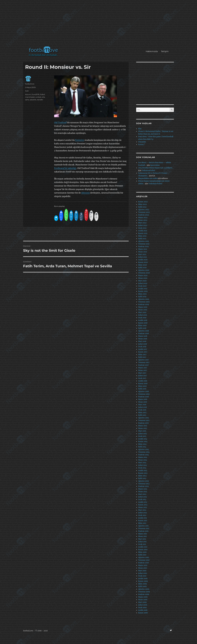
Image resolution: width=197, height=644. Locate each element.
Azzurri (28, 94)
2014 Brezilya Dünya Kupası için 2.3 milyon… (156, 168)
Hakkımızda (152, 51)
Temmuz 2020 (144, 273)
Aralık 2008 (143, 610)
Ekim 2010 (142, 552)
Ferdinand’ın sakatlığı (65, 168)
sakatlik (33, 100)
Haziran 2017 (143, 365)
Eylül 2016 (142, 389)
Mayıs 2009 (143, 597)
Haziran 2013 (143, 486)
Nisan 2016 (143, 402)
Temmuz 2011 (144, 528)
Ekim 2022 (142, 204)
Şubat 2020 (143, 283)
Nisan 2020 (143, 278)
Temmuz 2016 (144, 394)
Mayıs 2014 (143, 457)
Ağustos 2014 (144, 449)
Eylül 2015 (142, 415)
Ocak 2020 (142, 286)
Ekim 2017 (142, 355)
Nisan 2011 (142, 536)
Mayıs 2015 (143, 426)
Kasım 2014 (143, 442)
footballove (30, 84)
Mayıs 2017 (143, 368)
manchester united (33, 97)
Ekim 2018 (142, 326)
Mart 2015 (142, 431)
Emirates (80, 140)
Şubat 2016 (143, 407)
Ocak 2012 (142, 515)
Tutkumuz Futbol (155, 184)
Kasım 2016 (143, 384)
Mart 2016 (142, 405)
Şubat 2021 (143, 257)
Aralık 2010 (143, 547)
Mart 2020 (142, 281)
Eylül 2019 (142, 297)
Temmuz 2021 (144, 244)
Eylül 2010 (142, 555)
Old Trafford (60, 122)
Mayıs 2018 (143, 336)
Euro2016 (35, 94)
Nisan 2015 (143, 428)
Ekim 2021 (142, 236)
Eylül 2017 (142, 357)
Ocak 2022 (142, 228)
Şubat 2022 (143, 225)
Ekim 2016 (142, 386)
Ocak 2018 (142, 347)
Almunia (85, 193)
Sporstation (155, 165)
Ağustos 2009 (144, 589)
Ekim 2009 (143, 584)
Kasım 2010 (143, 550)
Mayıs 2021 (143, 249)
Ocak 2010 (142, 576)
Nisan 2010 (143, 568)
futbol (42, 94)
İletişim (165, 51)
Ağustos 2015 (144, 418)
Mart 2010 (142, 571)
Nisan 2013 (143, 492)
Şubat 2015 (143, 434)
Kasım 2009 (143, 581)
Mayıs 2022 (143, 218)
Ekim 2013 (142, 476)
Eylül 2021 (142, 239)
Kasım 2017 (143, 352)
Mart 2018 (142, 341)
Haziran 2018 (143, 333)
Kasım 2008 (143, 613)
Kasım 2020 (143, 262)
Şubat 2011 (142, 542)
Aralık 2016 (143, 381)
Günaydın (142, 142)
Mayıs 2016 (143, 399)
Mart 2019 (142, 312)
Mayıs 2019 (143, 307)
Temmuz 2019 (144, 302)
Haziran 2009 (144, 594)
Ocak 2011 (142, 544)
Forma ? (141, 144)
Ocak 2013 (142, 500)
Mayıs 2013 (143, 489)
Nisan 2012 (143, 507)
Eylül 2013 (142, 478)
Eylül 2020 (142, 268)
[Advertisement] (99, 24)
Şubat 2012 (143, 513)
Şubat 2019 (143, 315)
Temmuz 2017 (144, 362)
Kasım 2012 (143, 505)
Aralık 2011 (143, 518)
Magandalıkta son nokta (148, 178)
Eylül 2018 (142, 328)
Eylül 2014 (142, 447)
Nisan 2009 (143, 600)
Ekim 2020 (142, 265)
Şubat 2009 (143, 605)
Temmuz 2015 (144, 420)
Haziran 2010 (143, 563)
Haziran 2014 (143, 455)
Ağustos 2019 (144, 299)
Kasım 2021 (143, 233)
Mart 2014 (142, 463)
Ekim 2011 (142, 523)
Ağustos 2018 (144, 331)
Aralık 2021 (143, 231)
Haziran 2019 (144, 304)
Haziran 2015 (143, 423)
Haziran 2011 (143, 531)
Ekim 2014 (142, 444)
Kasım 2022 (143, 202)
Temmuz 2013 (144, 484)
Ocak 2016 (142, 410)
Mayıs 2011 (143, 534)
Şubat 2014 (143, 465)
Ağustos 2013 (143, 481)
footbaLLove (28, 631)
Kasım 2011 (143, 521)
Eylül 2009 (142, 586)
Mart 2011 (142, 539)
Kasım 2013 (143, 473)
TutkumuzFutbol (148, 170)
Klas (140, 129)
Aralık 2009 (143, 579)
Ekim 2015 (142, 413)
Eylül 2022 (142, 207)
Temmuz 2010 (144, 560)
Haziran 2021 (143, 247)
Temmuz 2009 (144, 592)
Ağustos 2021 (144, 241)
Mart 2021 (142, 254)
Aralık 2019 (143, 289)
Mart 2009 (142, 602)
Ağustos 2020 (144, 270)
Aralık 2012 (143, 502)
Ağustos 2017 (144, 360)
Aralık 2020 (143, 260)
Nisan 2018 (143, 339)
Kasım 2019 (143, 291)
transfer (40, 100)
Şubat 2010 (143, 573)
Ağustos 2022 (144, 210)
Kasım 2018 (143, 323)
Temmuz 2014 (144, 452)
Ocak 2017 (142, 378)
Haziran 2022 (144, 215)
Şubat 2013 (142, 497)
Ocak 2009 (142, 608)
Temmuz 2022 (144, 212)
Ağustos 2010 (144, 557)
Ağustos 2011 (143, 526)
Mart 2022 (142, 223)
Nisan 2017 (143, 370)
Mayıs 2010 (143, 565)
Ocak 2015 (142, 436)
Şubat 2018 (143, 344)
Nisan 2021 (143, 252)
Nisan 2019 (143, 310)
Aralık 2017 (143, 349)
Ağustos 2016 (144, 391)
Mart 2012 (142, 510)
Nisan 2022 (143, 220)
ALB (27, 91)
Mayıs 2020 (143, 276)
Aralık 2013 (143, 471)
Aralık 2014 (143, 439)
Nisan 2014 (143, 460)
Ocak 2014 (142, 468)
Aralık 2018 (143, 320)
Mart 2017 (142, 373)
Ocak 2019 (142, 318)
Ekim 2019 (142, 294)
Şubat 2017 (143, 376)
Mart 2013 (142, 494)
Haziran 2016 (144, 397)
